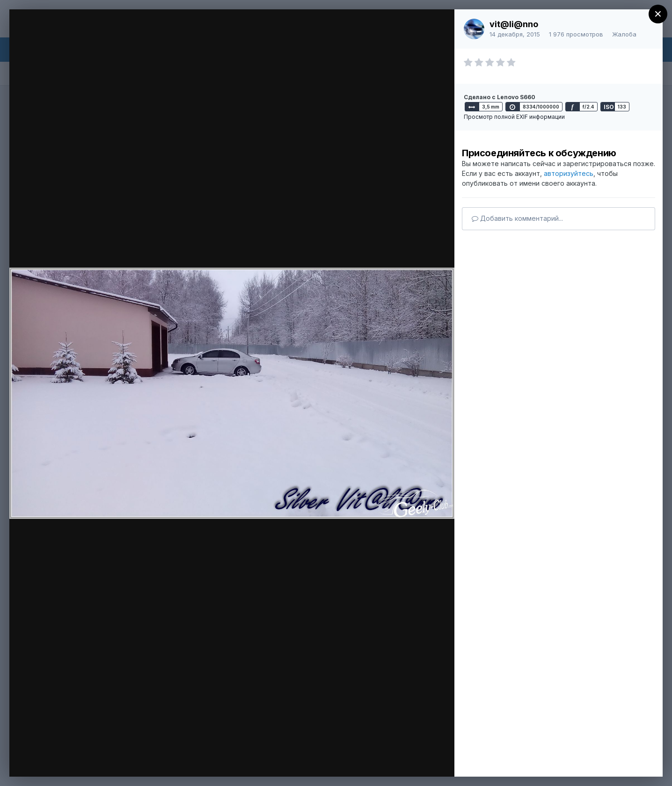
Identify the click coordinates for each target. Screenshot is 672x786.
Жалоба (624, 34)
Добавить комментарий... (517, 218)
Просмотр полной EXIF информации (514, 117)
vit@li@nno (514, 24)
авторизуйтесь (569, 173)
